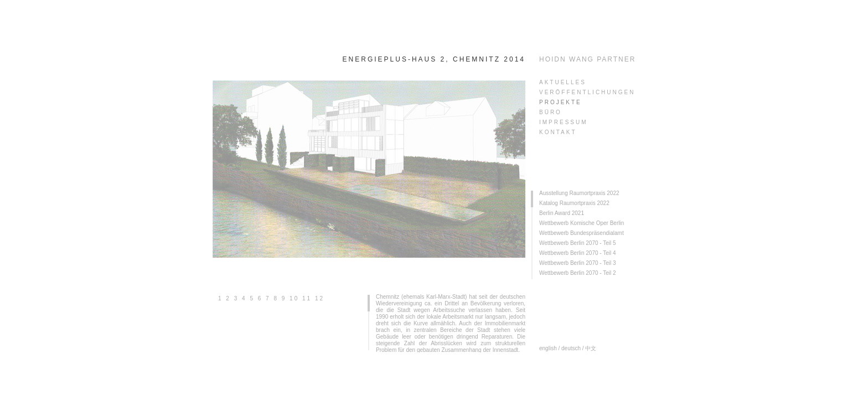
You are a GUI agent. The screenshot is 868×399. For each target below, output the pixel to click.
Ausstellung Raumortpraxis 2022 (579, 193)
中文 (591, 348)
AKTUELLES (563, 82)
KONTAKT (558, 132)
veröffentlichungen (587, 92)
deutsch (571, 348)
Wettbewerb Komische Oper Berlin (582, 223)
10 (294, 298)
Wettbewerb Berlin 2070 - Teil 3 (578, 263)
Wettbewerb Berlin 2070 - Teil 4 (578, 253)
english (548, 348)
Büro (551, 112)
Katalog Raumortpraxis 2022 (574, 203)
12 (320, 298)
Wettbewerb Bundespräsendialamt (582, 233)
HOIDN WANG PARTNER (587, 59)
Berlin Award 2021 (562, 213)
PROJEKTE (560, 102)
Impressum (564, 122)
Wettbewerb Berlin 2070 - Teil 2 (578, 273)
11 (307, 298)
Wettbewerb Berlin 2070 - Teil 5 (578, 243)
